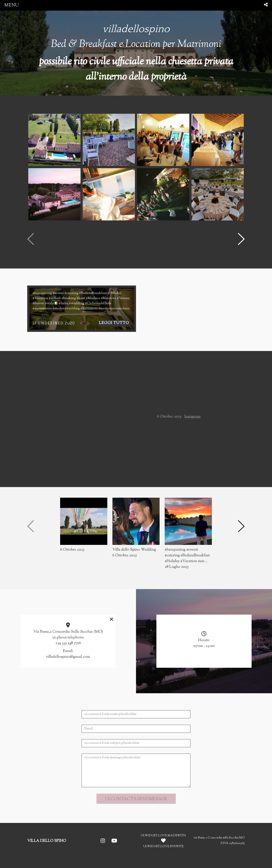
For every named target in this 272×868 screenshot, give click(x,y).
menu (11, 5)
